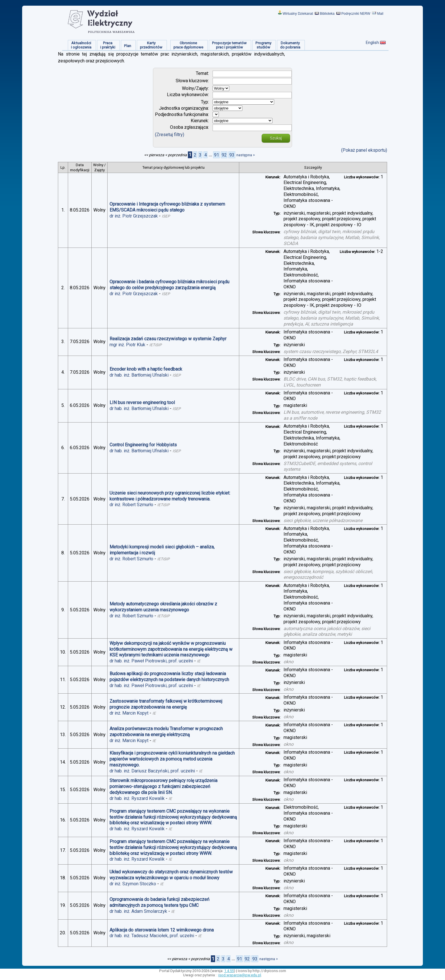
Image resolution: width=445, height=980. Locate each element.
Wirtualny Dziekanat (298, 14)
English (372, 43)
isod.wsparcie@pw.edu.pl (240, 975)
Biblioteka (327, 14)
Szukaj (276, 138)
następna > (246, 155)
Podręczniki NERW (356, 14)
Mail (380, 14)
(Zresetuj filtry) (170, 135)
